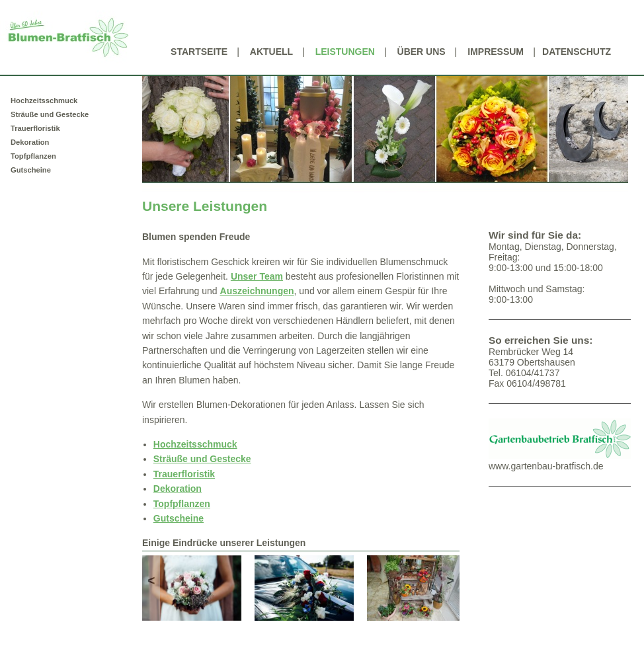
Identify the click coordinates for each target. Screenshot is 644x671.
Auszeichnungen (257, 291)
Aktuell (271, 52)
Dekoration (30, 142)
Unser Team (257, 276)
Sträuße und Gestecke (50, 114)
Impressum (496, 52)
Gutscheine (31, 170)
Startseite (199, 52)
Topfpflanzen (33, 156)
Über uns (422, 52)
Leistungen (345, 52)
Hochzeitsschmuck (44, 100)
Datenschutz (577, 52)
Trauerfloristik (35, 128)
